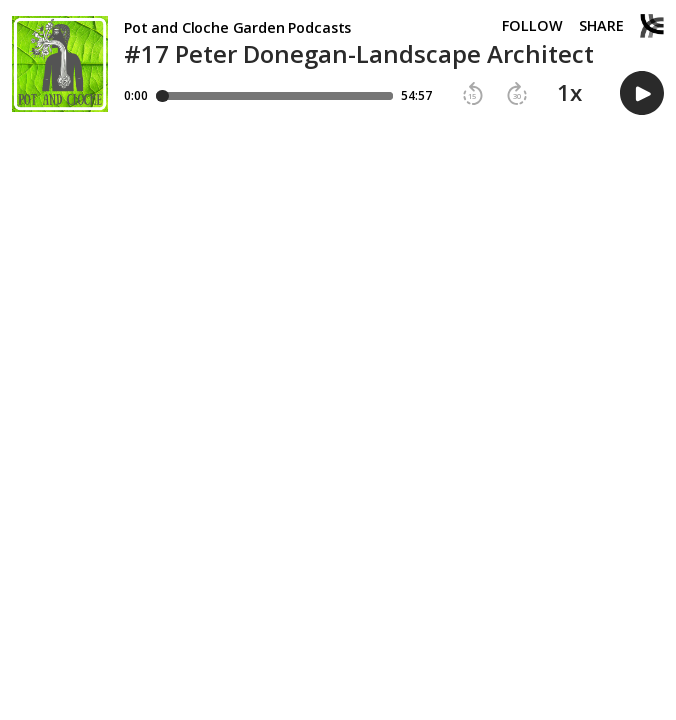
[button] (473, 94)
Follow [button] (532, 26)
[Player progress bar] (274, 96)
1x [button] (569, 93)
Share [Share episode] (601, 26)
